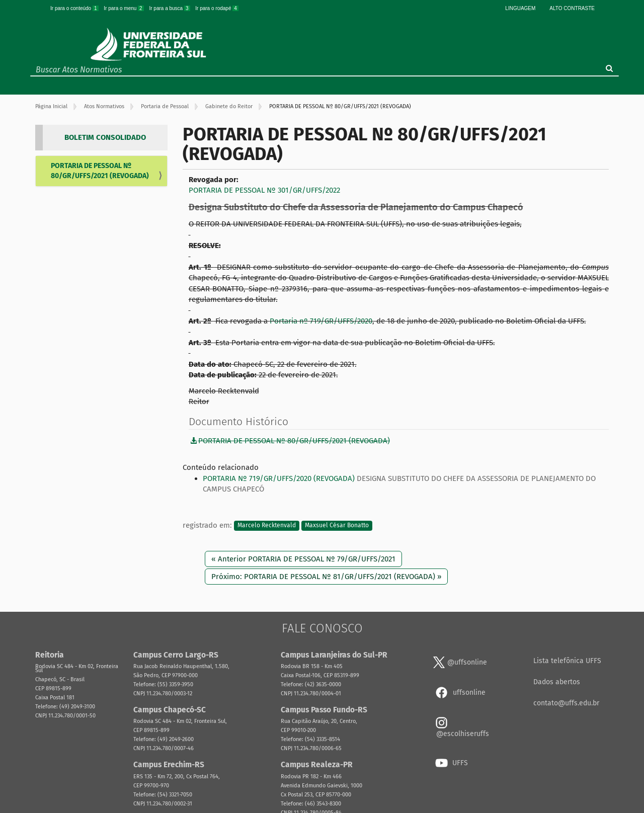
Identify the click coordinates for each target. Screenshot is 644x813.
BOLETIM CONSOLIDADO (105, 137)
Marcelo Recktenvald (267, 526)
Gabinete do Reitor (229, 106)
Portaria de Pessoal (165, 106)
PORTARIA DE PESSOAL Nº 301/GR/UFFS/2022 (264, 190)
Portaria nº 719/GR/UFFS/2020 (321, 321)
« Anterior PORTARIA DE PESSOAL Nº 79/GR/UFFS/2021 (303, 559)
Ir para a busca (170, 8)
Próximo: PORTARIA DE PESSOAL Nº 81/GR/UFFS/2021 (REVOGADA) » (326, 577)
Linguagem (520, 8)
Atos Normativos (104, 106)
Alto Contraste (572, 8)
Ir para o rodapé (217, 8)
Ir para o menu (124, 8)
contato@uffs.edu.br (566, 703)
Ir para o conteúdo (75, 8)
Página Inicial (51, 106)
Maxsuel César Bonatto (337, 526)
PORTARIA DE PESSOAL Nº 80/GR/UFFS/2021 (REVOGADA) (100, 171)
